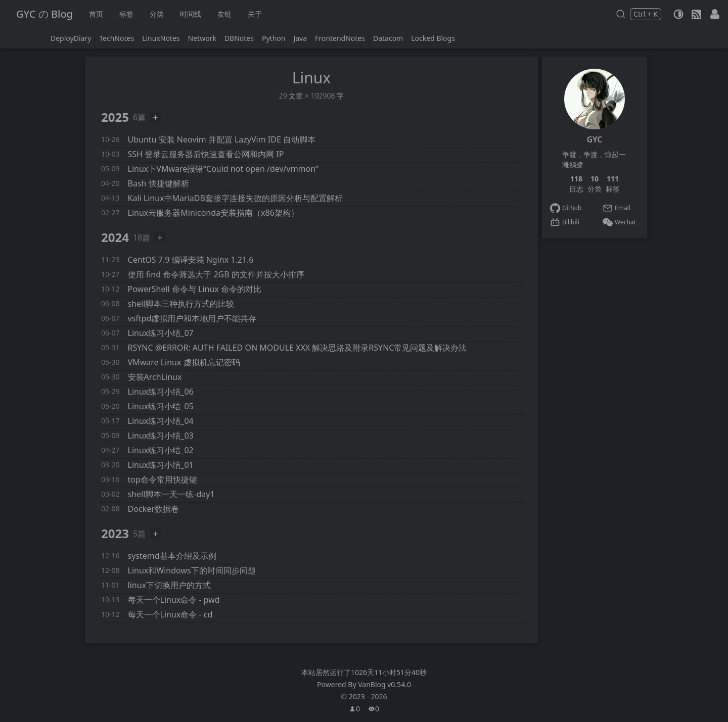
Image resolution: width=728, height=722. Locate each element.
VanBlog (384, 684)
